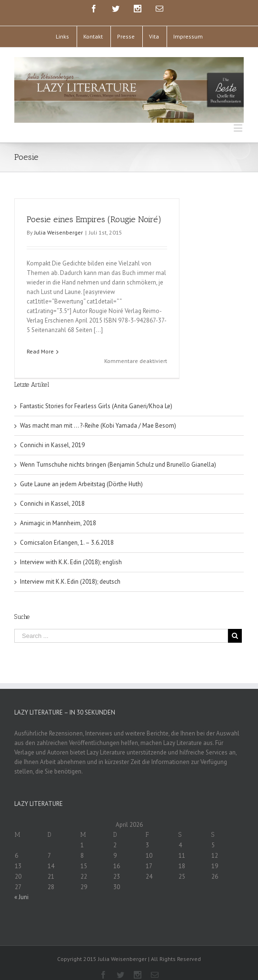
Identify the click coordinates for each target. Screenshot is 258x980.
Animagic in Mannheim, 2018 (58, 512)
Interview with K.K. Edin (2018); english (71, 551)
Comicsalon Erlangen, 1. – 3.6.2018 (67, 531)
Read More (40, 351)
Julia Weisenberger (59, 232)
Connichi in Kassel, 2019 (52, 434)
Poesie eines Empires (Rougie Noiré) (94, 219)
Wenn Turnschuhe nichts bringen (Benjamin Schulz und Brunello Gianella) (118, 453)
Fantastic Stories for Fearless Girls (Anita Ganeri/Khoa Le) (96, 395)
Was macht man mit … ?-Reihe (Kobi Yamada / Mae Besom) (98, 414)
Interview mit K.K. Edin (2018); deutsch (70, 570)
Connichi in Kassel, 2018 (52, 492)
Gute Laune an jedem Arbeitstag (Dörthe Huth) (81, 473)
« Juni (21, 886)
